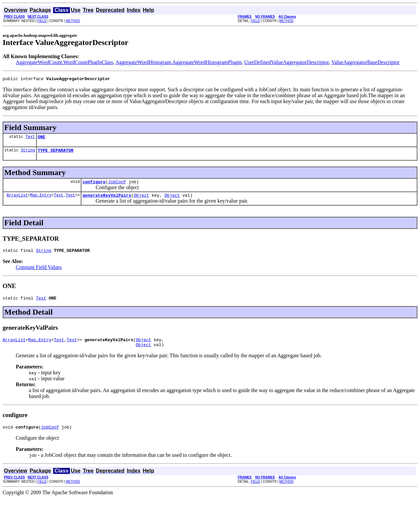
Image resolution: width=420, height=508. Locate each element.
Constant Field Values (39, 273)
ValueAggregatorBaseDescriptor (366, 62)
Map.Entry (41, 200)
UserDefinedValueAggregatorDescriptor (286, 62)
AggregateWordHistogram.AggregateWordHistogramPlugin (178, 62)
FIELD (42, 21)
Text (30, 138)
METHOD (73, 21)
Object (141, 200)
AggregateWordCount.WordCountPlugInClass (64, 62)
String (28, 153)
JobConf (117, 186)
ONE (42, 139)
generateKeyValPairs (107, 200)
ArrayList (17, 200)
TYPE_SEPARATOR (56, 153)
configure (94, 186)
